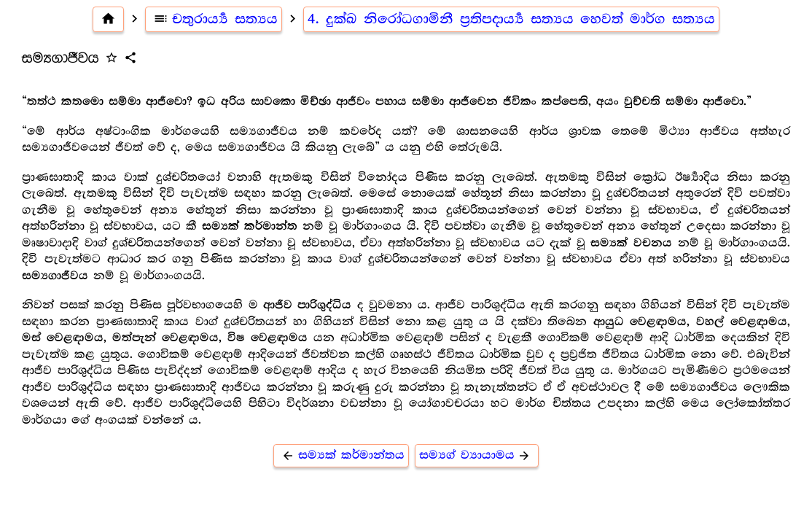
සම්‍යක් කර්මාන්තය (341, 455)
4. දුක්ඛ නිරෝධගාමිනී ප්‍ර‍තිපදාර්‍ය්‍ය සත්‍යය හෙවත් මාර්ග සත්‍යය (511, 19)
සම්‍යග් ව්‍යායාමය (477, 455)
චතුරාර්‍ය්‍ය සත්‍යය (214, 19)
